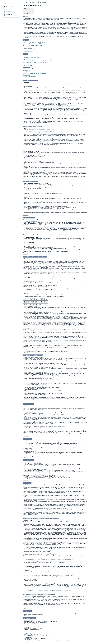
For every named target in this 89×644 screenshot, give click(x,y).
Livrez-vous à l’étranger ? (28, 51)
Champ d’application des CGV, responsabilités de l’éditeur (35, 73)
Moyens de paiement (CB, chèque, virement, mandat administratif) (37, 61)
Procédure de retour (28, 69)
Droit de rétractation (28, 66)
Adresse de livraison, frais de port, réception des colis (34, 62)
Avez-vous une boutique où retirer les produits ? (33, 45)
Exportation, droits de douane (29, 59)
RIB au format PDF (28, 633)
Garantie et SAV (27, 67)
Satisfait (7, 13)
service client (26, 171)
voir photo (44, 623)
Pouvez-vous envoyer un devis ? (30, 47)
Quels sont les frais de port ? (29, 48)
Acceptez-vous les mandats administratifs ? (32, 44)
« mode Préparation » (63, 245)
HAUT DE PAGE (26, 78)
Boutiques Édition (55, 18)
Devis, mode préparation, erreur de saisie (32, 58)
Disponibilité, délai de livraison (30, 56)
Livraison (7, 11)
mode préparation (52, 133)
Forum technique (9, 6)
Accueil (26, 13)
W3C (4, 19)
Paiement (8, 10)
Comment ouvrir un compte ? (29, 50)
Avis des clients (26, 70)
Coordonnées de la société (29, 77)
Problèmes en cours (10, 16)
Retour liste (27, 9)
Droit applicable (27, 75)
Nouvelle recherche (29, 11)
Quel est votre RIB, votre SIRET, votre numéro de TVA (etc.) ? (35, 42)
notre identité (43, 253)
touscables (36, 2)
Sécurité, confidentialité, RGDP (30, 72)
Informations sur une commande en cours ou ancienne (35, 64)
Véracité (7, 14)
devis (33, 245)
